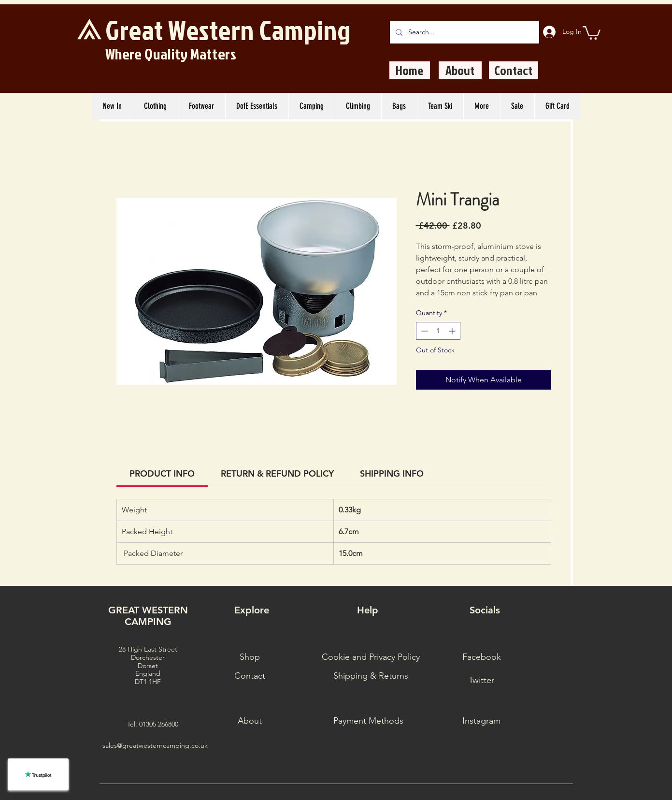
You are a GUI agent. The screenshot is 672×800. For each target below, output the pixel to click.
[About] (460, 70)
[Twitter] (482, 681)
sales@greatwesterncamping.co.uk (155, 745)
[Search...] (464, 32)
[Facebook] (482, 657)
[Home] (410, 70)
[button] (592, 32)
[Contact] (514, 70)
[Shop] (250, 657)
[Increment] (453, 331)
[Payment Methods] (369, 721)
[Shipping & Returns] (371, 676)
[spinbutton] (438, 331)
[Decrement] (423, 331)
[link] (162, 473)
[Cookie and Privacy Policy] (371, 657)
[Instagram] (482, 721)
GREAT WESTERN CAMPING (148, 616)
